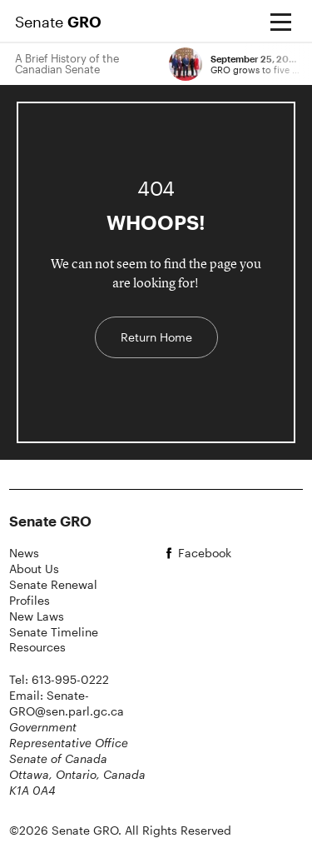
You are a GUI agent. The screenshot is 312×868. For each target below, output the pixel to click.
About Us (34, 569)
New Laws (37, 616)
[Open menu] (280, 22)
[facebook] (233, 554)
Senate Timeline (54, 632)
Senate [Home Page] (58, 22)
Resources (37, 647)
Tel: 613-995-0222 (59, 679)
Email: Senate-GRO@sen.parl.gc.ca (67, 703)
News (24, 553)
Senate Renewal (53, 584)
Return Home (156, 337)
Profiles (30, 600)
